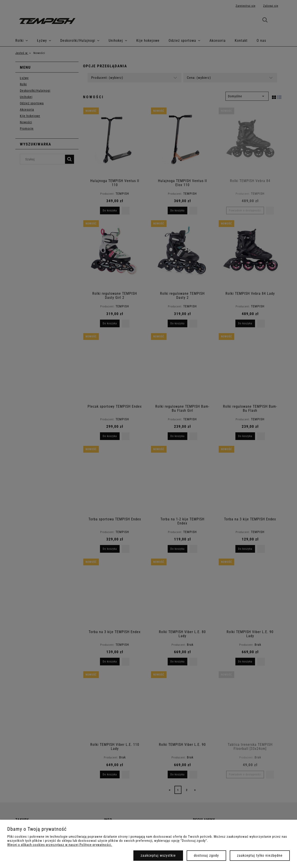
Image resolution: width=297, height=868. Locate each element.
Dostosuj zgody (206, 855)
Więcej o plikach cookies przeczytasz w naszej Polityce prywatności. (60, 845)
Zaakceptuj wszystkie (158, 855)
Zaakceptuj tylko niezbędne (260, 855)
